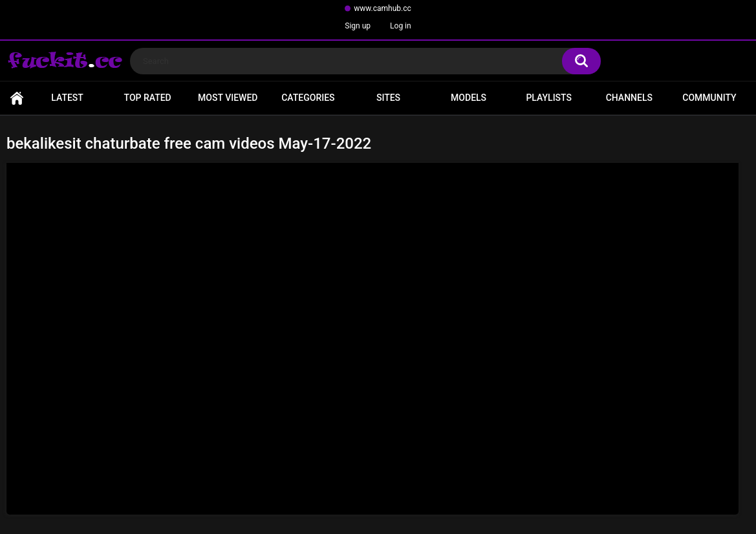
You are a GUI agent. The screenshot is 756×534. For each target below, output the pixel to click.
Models (469, 98)
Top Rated (148, 98)
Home (17, 98)
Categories (308, 98)
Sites (388, 98)
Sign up (358, 26)
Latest (67, 98)
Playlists (549, 98)
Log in (401, 26)
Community (709, 98)
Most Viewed (228, 98)
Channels (629, 98)
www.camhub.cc (383, 8)
